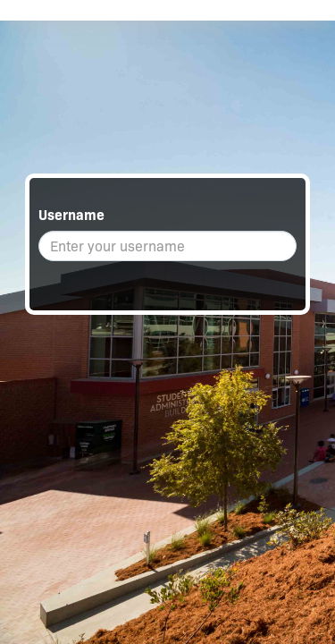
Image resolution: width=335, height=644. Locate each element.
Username (71, 215)
